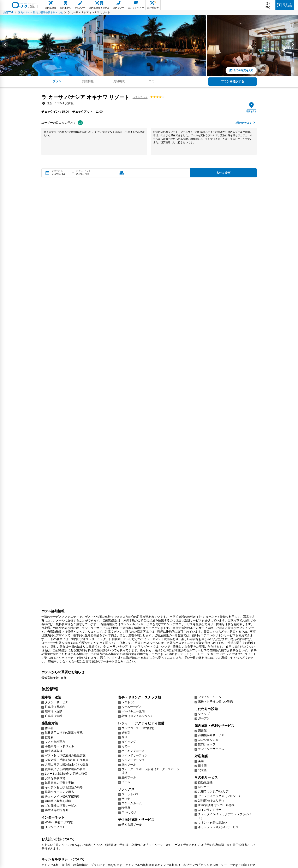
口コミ (150, 81)
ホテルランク (140, 97)
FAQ (268, 7)
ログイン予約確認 (288, 5)
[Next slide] (293, 45)
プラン (57, 81)
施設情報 (88, 81)
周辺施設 (119, 81)
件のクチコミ (243, 123)
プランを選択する (233, 81)
